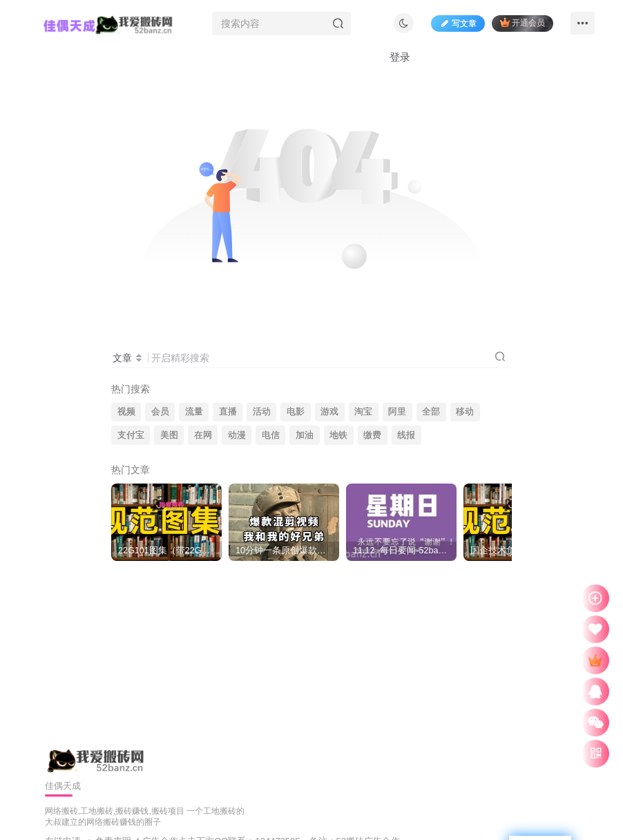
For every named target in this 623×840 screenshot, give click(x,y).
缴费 (372, 435)
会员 (160, 412)
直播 (228, 412)
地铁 (338, 435)
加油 (305, 435)
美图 (169, 435)
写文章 (458, 23)
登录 (400, 57)
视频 (126, 412)
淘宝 (363, 412)
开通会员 (523, 22)
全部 (431, 412)
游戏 (329, 412)
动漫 (237, 435)
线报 (406, 435)
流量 (194, 412)
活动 (262, 412)
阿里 (397, 412)
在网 (203, 435)
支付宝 (131, 435)
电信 (271, 435)
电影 (296, 412)
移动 (465, 412)
